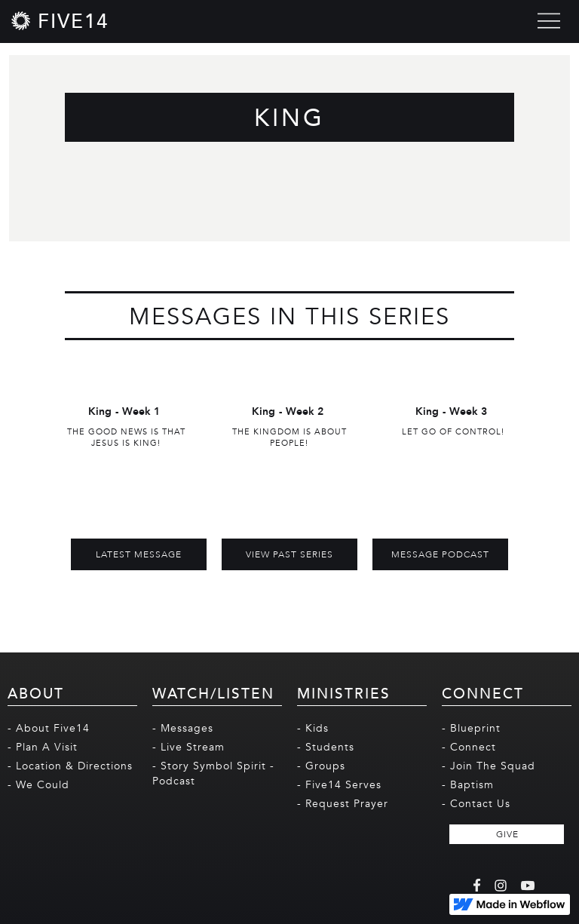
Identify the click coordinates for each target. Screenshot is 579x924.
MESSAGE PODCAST (440, 554)
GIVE (507, 834)
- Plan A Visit (43, 747)
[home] (60, 21)
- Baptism (468, 785)
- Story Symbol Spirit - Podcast (213, 774)
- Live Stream (188, 747)
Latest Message (139, 554)
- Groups (321, 766)
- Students (326, 747)
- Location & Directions (70, 766)
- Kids (313, 728)
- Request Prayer (343, 804)
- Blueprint (471, 728)
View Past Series (289, 554)
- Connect (469, 747)
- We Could (38, 785)
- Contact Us (476, 804)
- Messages (183, 728)
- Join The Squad (489, 766)
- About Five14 (49, 728)
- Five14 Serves (339, 785)
